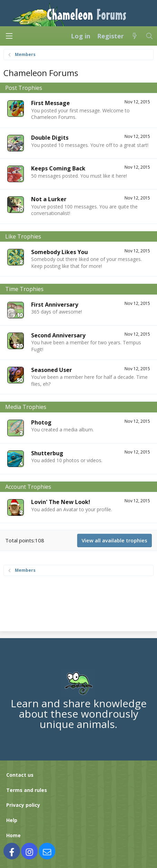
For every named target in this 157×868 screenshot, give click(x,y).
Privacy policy (23, 805)
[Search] (150, 36)
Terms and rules (27, 790)
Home (13, 835)
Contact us (20, 775)
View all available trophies (114, 540)
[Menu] (9, 36)
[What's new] (135, 36)
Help (12, 820)
